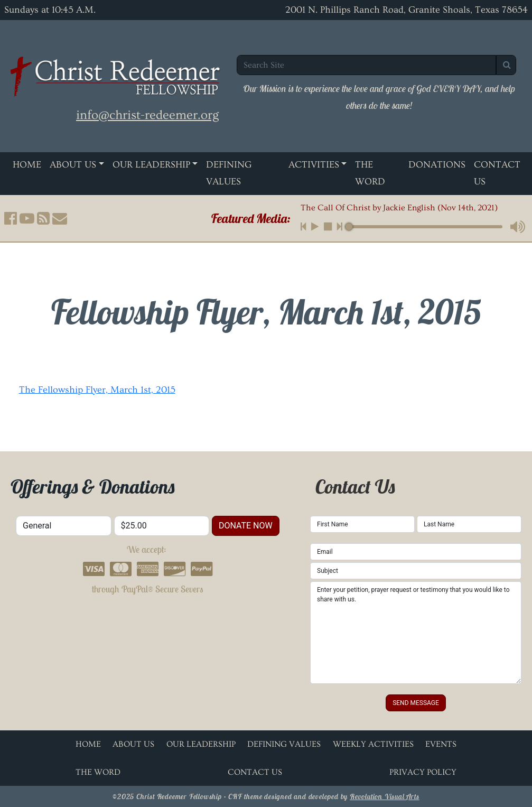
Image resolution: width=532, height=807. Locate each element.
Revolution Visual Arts (385, 796)
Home (27, 165)
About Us (73, 165)
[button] (11, 218)
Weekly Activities (373, 744)
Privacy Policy (423, 772)
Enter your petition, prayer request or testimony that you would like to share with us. (416, 633)
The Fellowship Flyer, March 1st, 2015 (97, 390)
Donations (437, 165)
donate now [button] (246, 526)
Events (441, 744)
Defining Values (229, 173)
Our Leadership (151, 165)
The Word (370, 173)
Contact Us (497, 173)
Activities (314, 165)
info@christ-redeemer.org (147, 115)
